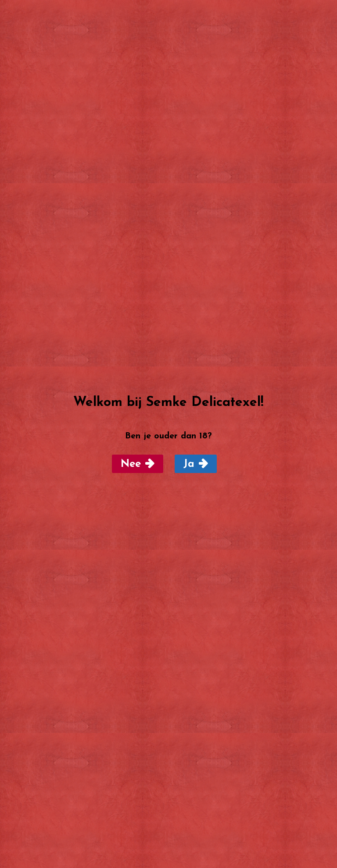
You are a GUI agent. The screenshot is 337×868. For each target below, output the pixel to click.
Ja (189, 464)
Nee (131, 464)
